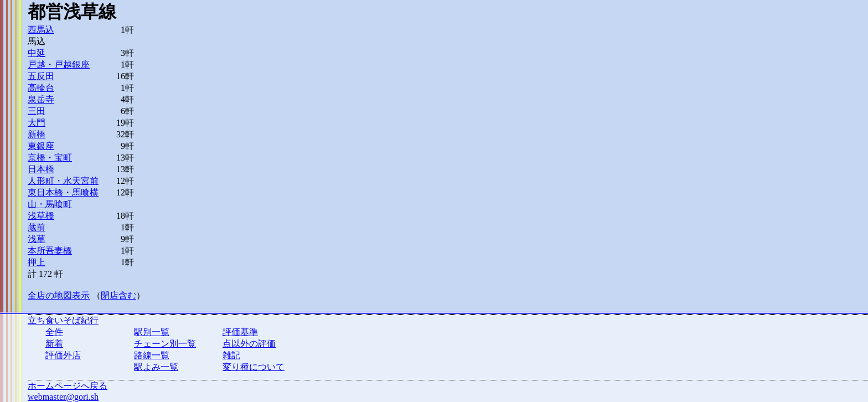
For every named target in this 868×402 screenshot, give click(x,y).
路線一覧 (152, 355)
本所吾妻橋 (50, 251)
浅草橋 (41, 216)
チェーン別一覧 (165, 344)
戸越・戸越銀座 (59, 65)
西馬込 (41, 30)
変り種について (254, 367)
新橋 (37, 134)
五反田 (41, 76)
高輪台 (41, 88)
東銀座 (41, 146)
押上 (37, 262)
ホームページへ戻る (68, 386)
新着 (54, 344)
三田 (37, 111)
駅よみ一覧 (156, 367)
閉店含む (118, 295)
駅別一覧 (152, 332)
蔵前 (37, 227)
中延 (37, 53)
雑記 (231, 355)
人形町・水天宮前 (63, 181)
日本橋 (41, 169)
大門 (37, 123)
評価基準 (240, 332)
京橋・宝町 (50, 158)
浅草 (37, 239)
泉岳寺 (41, 99)
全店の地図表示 (59, 295)
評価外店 (63, 355)
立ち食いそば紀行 (63, 320)
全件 (54, 332)
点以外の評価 (249, 344)
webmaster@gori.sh (63, 397)
